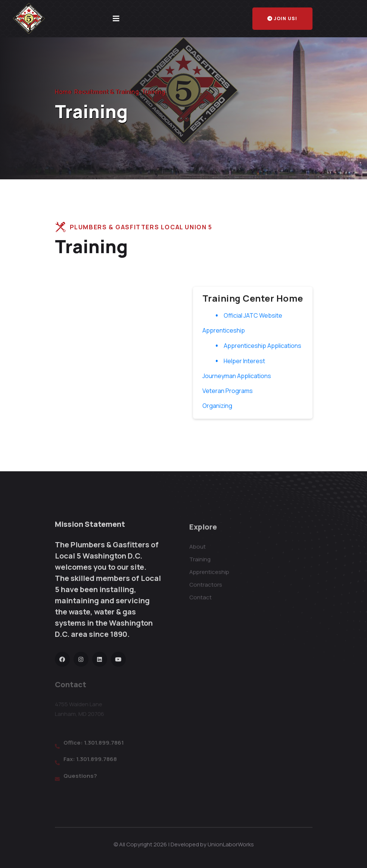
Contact (200, 602)
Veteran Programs (228, 391)
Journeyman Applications (237, 376)
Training (200, 564)
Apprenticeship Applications (262, 346)
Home (63, 92)
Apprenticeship (224, 330)
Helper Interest (244, 361)
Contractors (206, 589)
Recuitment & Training (107, 92)
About (198, 551)
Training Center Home (253, 298)
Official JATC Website (253, 315)
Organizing (217, 406)
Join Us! (282, 18)
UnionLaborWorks (231, 844)
